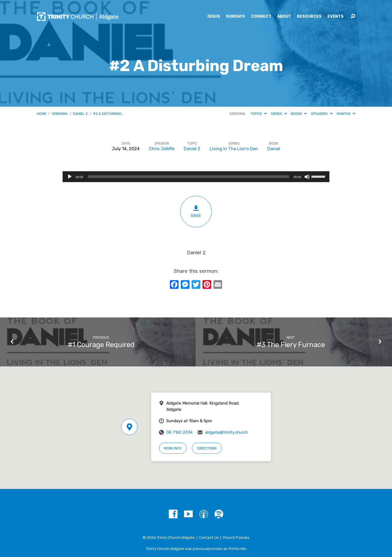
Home (42, 114)
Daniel (274, 149)
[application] (196, 177)
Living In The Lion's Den (234, 149)
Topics (259, 114)
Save (196, 211)
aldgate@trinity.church (226, 432)
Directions (207, 448)
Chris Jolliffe (162, 149)
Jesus (213, 17)
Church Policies (236, 537)
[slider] (189, 177)
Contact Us (209, 537)
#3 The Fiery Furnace (291, 345)
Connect (261, 17)
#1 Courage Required (101, 345)
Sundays (235, 17)
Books (299, 114)
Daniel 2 (80, 114)
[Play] (70, 177)
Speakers (322, 114)
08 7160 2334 (179, 432)
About (284, 17)
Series (279, 114)
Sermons (60, 114)
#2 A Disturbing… (108, 114)
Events (336, 17)
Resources (309, 17)
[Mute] (307, 177)
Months (346, 114)
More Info (173, 448)
